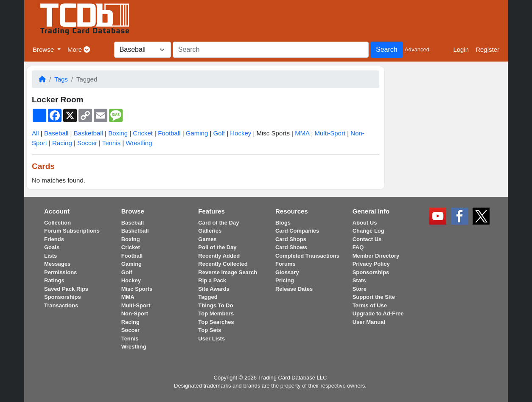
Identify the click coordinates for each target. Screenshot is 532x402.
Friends (54, 239)
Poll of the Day (217, 247)
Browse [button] (44, 49)
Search (387, 49)
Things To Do (216, 305)
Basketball (88, 133)
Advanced (417, 49)
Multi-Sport (330, 133)
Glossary (287, 272)
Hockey (241, 133)
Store (360, 289)
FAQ (358, 247)
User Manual (369, 322)
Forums (286, 264)
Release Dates (294, 289)
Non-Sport (135, 313)
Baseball (56, 133)
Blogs (283, 223)
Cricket (143, 133)
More (79, 49)
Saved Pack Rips (66, 289)
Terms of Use (370, 305)
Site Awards (214, 289)
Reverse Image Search (228, 272)
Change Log (368, 231)
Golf (219, 133)
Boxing (118, 133)
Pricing (285, 280)
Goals (52, 247)
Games (207, 239)
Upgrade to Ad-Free (378, 313)
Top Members (216, 313)
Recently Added (219, 256)
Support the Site (374, 297)
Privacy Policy (371, 264)
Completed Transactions (307, 256)
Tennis (111, 143)
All (35, 133)
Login (461, 49)
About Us (365, 223)
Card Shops (291, 239)
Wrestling (139, 143)
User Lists (211, 339)
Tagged (208, 297)
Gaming (197, 133)
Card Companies (297, 231)
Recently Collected (223, 264)
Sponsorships (63, 297)
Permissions (60, 272)
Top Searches (216, 322)
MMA (302, 133)
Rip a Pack (212, 280)
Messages (57, 264)
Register (487, 49)
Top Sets (210, 330)
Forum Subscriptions (72, 231)
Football (169, 133)
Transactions (61, 305)
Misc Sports (137, 289)
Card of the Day (218, 223)
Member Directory (376, 256)
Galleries (210, 231)
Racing (62, 143)
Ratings (54, 280)
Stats (359, 280)
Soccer (87, 143)
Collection (57, 223)
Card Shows (291, 247)
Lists (50, 256)
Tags (61, 79)
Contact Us (367, 239)
